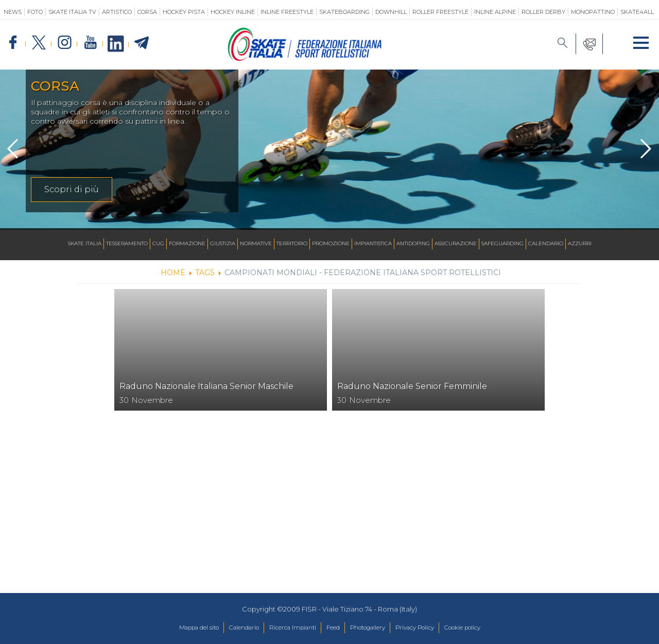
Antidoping (413, 244)
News (13, 12)
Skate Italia (85, 244)
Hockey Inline (233, 12)
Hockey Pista (184, 12)
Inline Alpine (495, 12)
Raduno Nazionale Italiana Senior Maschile (206, 386)
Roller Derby (543, 12)
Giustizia (223, 244)
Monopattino (593, 12)
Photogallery (373, 628)
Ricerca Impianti (286, 628)
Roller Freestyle (440, 12)
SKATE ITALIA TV (72, 12)
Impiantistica (373, 244)
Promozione (331, 244)
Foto (35, 12)
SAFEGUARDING (502, 244)
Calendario (546, 244)
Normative (256, 244)
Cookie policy (484, 628)
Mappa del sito (177, 628)
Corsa (147, 12)
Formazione (187, 244)
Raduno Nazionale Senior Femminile (412, 386)
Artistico (117, 12)
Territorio (292, 244)
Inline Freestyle (287, 12)
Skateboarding (344, 12)
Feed (332, 628)
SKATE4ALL (637, 12)
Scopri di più (72, 189)
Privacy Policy (428, 628)
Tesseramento (127, 244)
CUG (158, 244)
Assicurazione (456, 244)
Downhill (391, 12)
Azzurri (580, 244)
